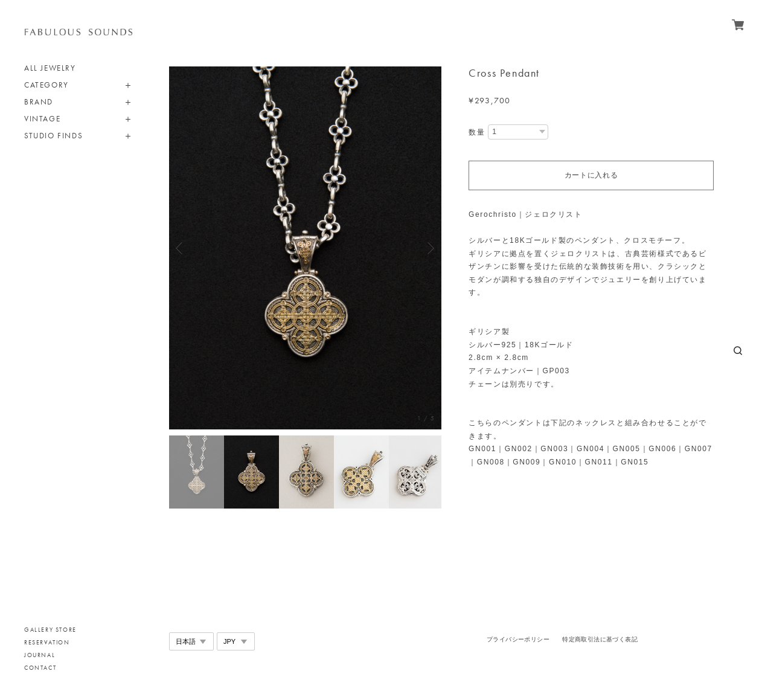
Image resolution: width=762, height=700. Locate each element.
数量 (477, 132)
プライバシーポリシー (518, 639)
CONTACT (40, 668)
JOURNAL (40, 655)
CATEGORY (46, 85)
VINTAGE (42, 119)
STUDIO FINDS (53, 136)
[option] (305, 248)
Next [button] (429, 248)
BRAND (39, 102)
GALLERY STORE (50, 630)
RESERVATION (47, 642)
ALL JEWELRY (50, 68)
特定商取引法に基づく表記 (600, 639)
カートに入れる (591, 175)
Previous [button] (181, 248)
